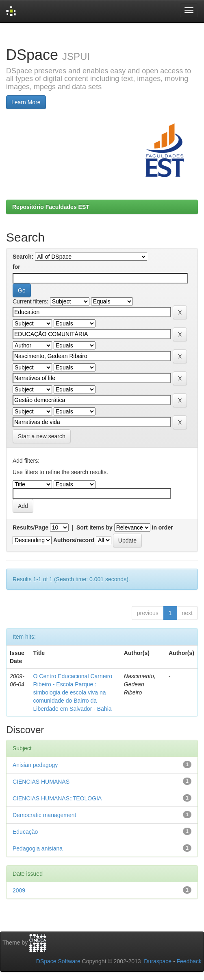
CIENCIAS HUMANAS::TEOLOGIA (57, 798)
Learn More (26, 102)
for (16, 267)
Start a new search (42, 436)
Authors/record (74, 540)
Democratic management (44, 815)
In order (163, 527)
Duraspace (158, 961)
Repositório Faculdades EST (51, 207)
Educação (25, 832)
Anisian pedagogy (35, 765)
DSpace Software (58, 961)
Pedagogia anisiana (38, 848)
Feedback (189, 961)
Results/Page (30, 527)
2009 (19, 890)
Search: (23, 257)
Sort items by (94, 527)
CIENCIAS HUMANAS (41, 782)
